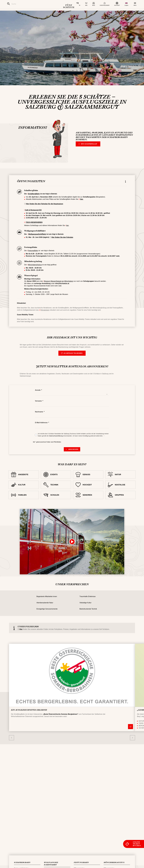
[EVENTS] (56, 480)
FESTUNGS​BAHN (81, 863)
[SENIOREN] (88, 500)
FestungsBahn (33, 256)
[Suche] (31, 4)
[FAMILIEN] (24, 500)
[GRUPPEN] (120, 500)
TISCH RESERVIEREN (34, 227)
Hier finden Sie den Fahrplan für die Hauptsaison (45, 209)
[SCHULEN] (56, 500)
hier (67, 231)
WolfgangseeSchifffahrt (37, 239)
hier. (82, 204)
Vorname (38, 406)
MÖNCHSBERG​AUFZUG (114, 863)
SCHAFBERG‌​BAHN (22, 863)
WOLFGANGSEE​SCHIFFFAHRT (51, 864)
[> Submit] (72, 454)
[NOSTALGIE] (120, 490)
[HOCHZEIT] (88, 490)
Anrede (38, 395)
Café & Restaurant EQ (33, 215)
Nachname (39, 417)
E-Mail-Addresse (41, 428)
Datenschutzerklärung (56, 441)
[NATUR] (120, 480)
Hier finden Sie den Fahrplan (62, 242)
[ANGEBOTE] (24, 480)
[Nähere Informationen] (130, 732)
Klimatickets (45, 315)
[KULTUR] (24, 490)
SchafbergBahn (34, 199)
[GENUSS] (88, 480)
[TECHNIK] (56, 490)
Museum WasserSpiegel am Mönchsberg (59, 286)
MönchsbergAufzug (35, 270)
